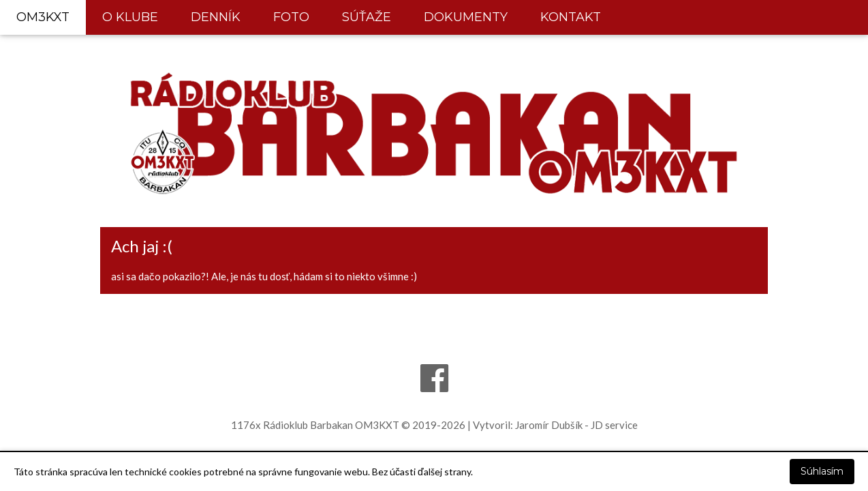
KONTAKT (571, 17)
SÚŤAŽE (367, 17)
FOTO (291, 17)
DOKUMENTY (466, 17)
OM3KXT (43, 17)
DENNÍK (216, 17)
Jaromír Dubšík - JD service (576, 425)
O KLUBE (130, 17)
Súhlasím (822, 471)
